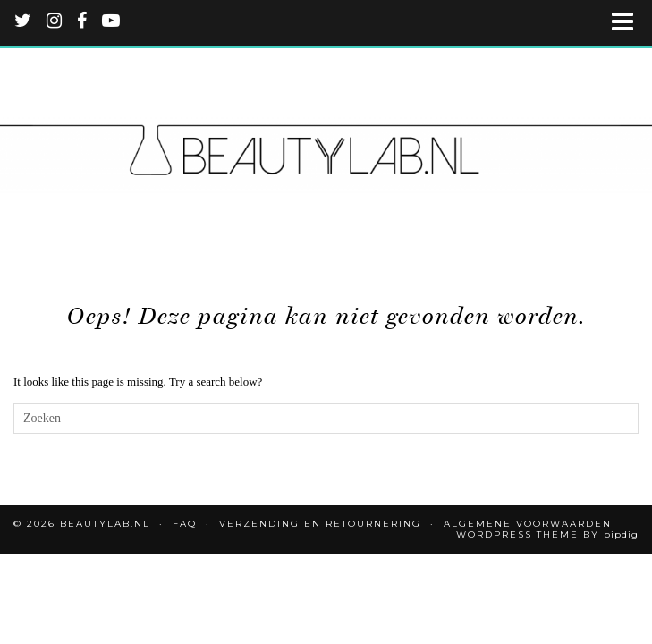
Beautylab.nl (105, 524)
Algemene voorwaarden (528, 524)
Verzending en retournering (320, 524)
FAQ (185, 524)
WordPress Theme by (547, 534)
